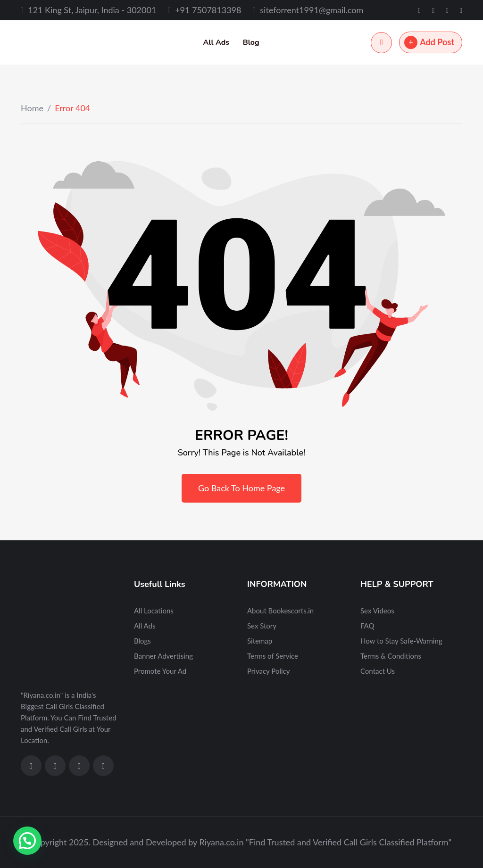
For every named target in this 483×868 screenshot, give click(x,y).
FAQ (367, 626)
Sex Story (262, 626)
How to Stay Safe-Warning (401, 641)
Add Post (429, 42)
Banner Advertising (163, 656)
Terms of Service (273, 656)
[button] (27, 841)
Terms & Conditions (391, 656)
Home (32, 108)
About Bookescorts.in (280, 611)
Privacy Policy (268, 671)
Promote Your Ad (160, 671)
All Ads (216, 42)
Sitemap (260, 641)
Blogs (142, 641)
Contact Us (378, 671)
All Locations (154, 611)
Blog (251, 42)
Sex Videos (377, 611)
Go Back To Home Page (241, 488)
